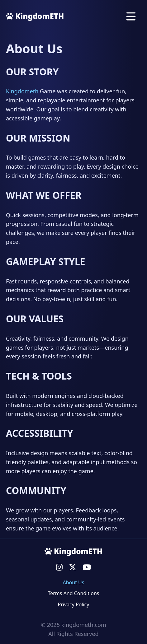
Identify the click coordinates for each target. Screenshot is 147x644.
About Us (74, 582)
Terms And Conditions (73, 593)
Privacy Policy (73, 604)
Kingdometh (22, 91)
